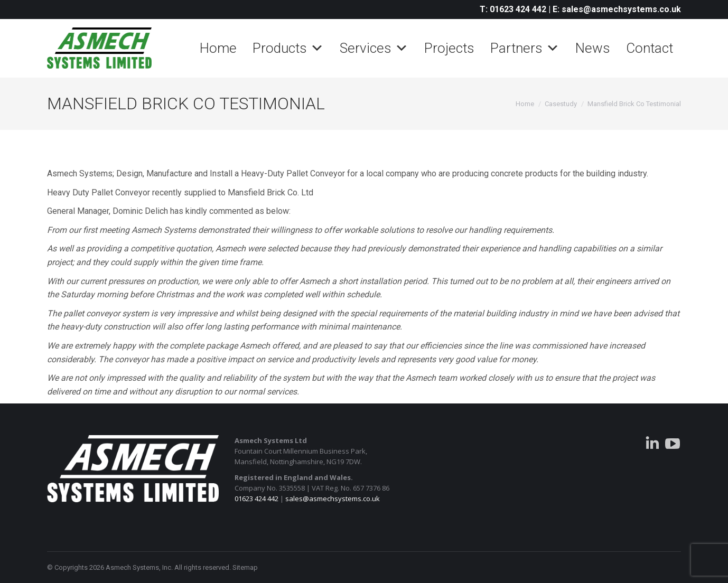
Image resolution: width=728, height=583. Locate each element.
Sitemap (245, 567)
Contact (650, 48)
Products (288, 48)
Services (374, 48)
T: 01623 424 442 (513, 9)
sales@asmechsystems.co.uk (333, 499)
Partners (525, 48)
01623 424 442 (256, 499)
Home (218, 48)
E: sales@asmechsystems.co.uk (617, 9)
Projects (449, 48)
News (593, 48)
